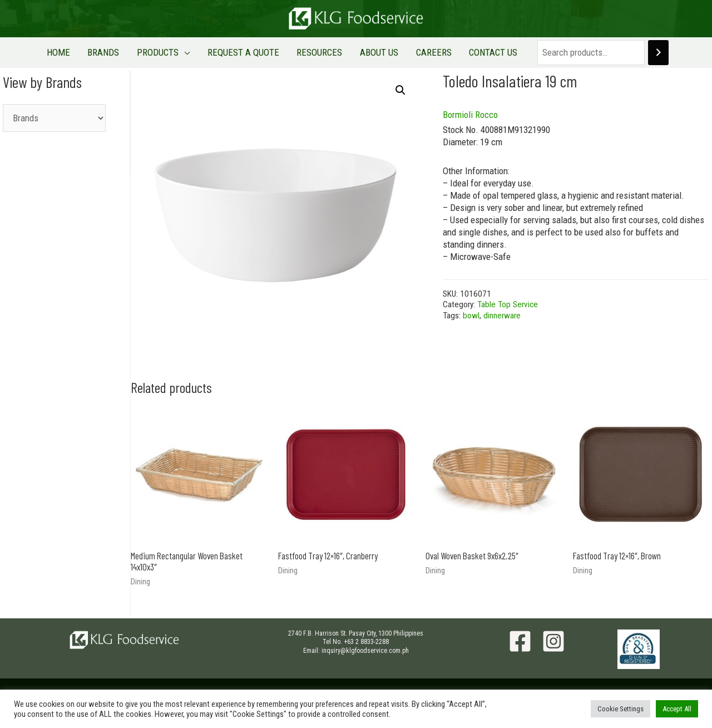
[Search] (633, 53)
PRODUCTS (168, 52)
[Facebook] (520, 641)
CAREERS (418, 52)
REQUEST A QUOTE (247, 52)
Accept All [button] (677, 709)
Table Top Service (508, 304)
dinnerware (502, 316)
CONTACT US (471, 52)
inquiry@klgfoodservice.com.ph (365, 651)
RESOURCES (317, 52)
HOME (81, 52)
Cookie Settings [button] (620, 709)
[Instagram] (553, 641)
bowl (471, 316)
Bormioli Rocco (470, 115)
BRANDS (120, 52)
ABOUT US (370, 52)
